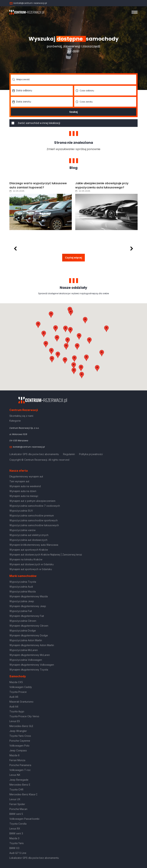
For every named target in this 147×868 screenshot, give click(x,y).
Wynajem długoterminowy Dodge (29, 635)
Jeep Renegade (19, 780)
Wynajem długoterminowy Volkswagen (32, 665)
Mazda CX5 (16, 682)
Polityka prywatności (91, 454)
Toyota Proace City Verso (24, 716)
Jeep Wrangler (18, 731)
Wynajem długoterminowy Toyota (29, 670)
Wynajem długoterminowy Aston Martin (32, 645)
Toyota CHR (16, 789)
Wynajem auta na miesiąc (24, 496)
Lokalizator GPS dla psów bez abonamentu (34, 454)
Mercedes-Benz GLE (21, 726)
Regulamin (69, 454)
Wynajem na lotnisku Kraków (26, 559)
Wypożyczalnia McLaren (24, 650)
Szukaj (73, 112)
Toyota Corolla (18, 824)
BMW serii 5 (16, 814)
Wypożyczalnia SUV (21, 511)
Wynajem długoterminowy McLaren (30, 655)
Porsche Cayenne (20, 741)
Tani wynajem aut (19, 481)
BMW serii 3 (16, 833)
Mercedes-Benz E (20, 785)
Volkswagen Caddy (21, 687)
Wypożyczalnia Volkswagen (26, 660)
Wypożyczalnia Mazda (23, 591)
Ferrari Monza (17, 760)
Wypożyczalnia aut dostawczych (28, 540)
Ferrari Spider (17, 804)
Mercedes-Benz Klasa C (23, 794)
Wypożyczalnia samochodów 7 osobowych (35, 506)
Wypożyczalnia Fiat (21, 611)
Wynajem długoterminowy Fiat (27, 616)
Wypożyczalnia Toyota (23, 582)
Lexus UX (15, 799)
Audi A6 (14, 697)
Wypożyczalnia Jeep (22, 601)
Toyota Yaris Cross (20, 736)
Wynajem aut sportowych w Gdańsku (31, 569)
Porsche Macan (18, 809)
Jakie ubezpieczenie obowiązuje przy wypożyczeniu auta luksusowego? (102, 185)
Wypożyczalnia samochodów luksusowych (34, 525)
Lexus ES (15, 721)
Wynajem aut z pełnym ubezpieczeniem (32, 501)
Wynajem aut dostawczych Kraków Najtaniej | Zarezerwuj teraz (46, 555)
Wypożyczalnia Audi (21, 587)
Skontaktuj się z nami (21, 416)
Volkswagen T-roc (20, 770)
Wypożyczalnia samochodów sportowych (34, 520)
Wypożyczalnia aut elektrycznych (29, 535)
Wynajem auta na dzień (23, 491)
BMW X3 (14, 848)
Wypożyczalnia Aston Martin (26, 640)
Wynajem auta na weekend (25, 486)
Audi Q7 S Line (18, 853)
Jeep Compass (18, 750)
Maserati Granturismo (21, 702)
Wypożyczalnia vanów (22, 530)
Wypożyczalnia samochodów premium (32, 515)
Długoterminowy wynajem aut (26, 476)
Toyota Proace (18, 692)
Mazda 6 (14, 755)
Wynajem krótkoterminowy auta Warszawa (34, 545)
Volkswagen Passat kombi (24, 819)
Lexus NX (15, 775)
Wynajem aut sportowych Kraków (29, 550)
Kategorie (15, 421)
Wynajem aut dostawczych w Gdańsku (32, 564)
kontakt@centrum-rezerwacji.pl (28, 3)
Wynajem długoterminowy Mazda (29, 596)
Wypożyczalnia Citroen (23, 621)
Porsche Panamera (20, 765)
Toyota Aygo (17, 711)
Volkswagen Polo (19, 746)
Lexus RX (15, 829)
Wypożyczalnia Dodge (23, 631)
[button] (89, 341)
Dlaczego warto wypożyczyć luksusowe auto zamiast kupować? (38, 185)
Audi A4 (14, 707)
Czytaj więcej (73, 258)
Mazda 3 (14, 838)
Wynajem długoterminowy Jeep (28, 606)
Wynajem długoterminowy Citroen (29, 626)
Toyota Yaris (17, 843)
